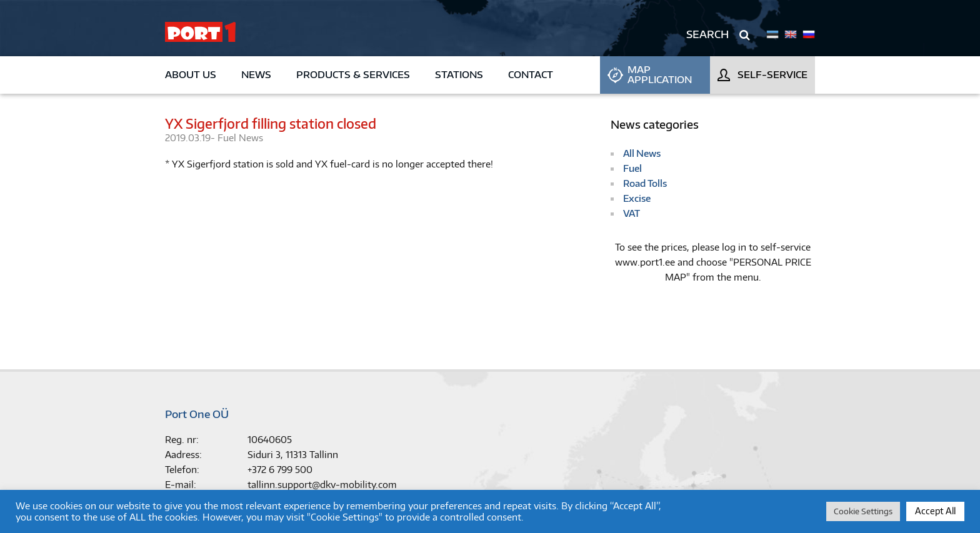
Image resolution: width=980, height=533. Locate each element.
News (256, 75)
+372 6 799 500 (280, 470)
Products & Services (353, 75)
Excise (637, 198)
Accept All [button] (935, 511)
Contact (531, 75)
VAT (632, 213)
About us (191, 75)
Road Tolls (645, 183)
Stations (459, 75)
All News (642, 153)
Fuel (228, 138)
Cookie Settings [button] (863, 511)
